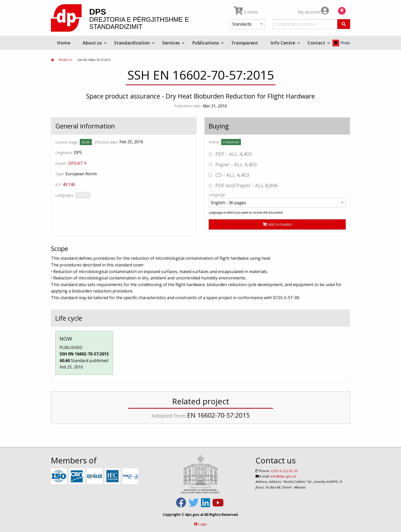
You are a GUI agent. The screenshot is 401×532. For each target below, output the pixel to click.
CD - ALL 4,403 (229, 175)
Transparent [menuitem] (245, 43)
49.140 (69, 184)
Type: (60, 174)
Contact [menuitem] (316, 43)
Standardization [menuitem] (132, 43)
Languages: (65, 195)
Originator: (64, 153)
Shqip (341, 43)
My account (313, 12)
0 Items (246, 12)
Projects (65, 60)
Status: (214, 142)
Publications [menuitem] (205, 43)
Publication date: (188, 106)
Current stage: (67, 142)
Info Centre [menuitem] (283, 43)
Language (217, 195)
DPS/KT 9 (77, 163)
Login (203, 524)
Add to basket (277, 224)
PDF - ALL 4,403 (230, 154)
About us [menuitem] (92, 43)
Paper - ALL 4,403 (233, 164)
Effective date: (107, 142)
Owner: (61, 163)
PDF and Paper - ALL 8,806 (243, 185)
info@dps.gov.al (283, 476)
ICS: (58, 185)
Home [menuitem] (64, 43)
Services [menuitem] (171, 43)
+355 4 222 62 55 (284, 471)
